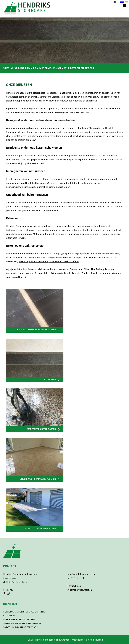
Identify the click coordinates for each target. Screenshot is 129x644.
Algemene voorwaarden (80, 590)
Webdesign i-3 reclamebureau (87, 640)
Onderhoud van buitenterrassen (27, 195)
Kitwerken (13, 218)
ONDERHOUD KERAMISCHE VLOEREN (22, 623)
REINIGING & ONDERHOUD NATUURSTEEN (25, 612)
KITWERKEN (9, 616)
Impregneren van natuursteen (26, 171)
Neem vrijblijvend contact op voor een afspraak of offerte (49, 261)
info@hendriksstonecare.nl (81, 574)
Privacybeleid (75, 586)
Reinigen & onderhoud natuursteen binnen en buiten (40, 120)
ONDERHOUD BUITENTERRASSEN (20, 627)
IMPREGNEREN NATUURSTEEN (19, 619)
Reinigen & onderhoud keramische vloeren (34, 148)
